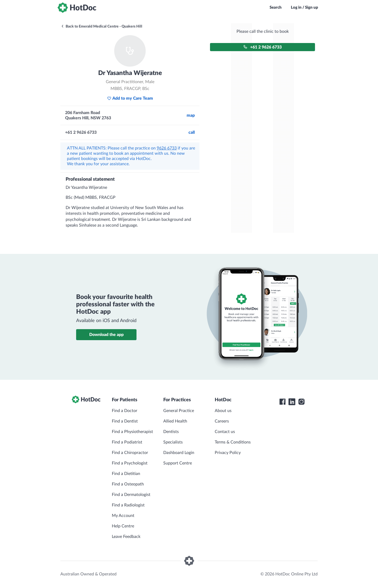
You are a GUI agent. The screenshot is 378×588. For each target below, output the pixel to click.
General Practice (179, 411)
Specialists (173, 442)
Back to (102, 26)
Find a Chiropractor (130, 453)
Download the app (106, 335)
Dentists (171, 432)
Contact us (225, 432)
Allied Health (175, 421)
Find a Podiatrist (127, 442)
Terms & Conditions (233, 442)
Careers (222, 421)
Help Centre (123, 526)
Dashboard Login (179, 453)
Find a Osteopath (128, 484)
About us (223, 411)
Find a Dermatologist (131, 495)
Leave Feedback (126, 537)
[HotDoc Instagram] (301, 402)
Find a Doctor (125, 411)
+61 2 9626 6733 (262, 47)
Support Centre (178, 463)
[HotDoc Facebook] (282, 402)
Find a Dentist (125, 421)
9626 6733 (167, 148)
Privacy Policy (228, 453)
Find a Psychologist (130, 463)
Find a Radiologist (128, 505)
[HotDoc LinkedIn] (292, 402)
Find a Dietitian (126, 474)
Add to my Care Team (130, 98)
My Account (123, 516)
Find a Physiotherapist (132, 432)
